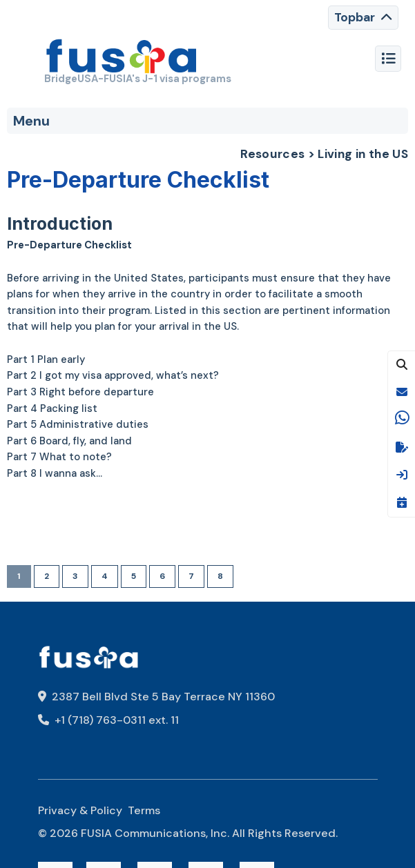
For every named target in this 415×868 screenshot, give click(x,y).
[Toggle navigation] (363, 18)
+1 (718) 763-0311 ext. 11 (108, 720)
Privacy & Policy (80, 810)
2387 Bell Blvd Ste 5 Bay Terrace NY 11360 (156, 697)
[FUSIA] (122, 58)
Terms (144, 810)
